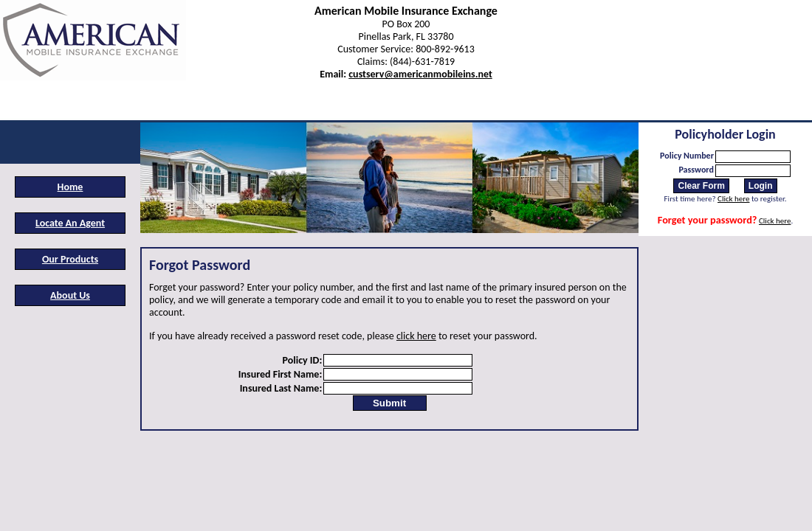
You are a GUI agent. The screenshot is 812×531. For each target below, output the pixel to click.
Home (70, 187)
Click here (733, 199)
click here (416, 336)
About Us (70, 295)
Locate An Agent (70, 223)
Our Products (70, 259)
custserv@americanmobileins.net (420, 74)
